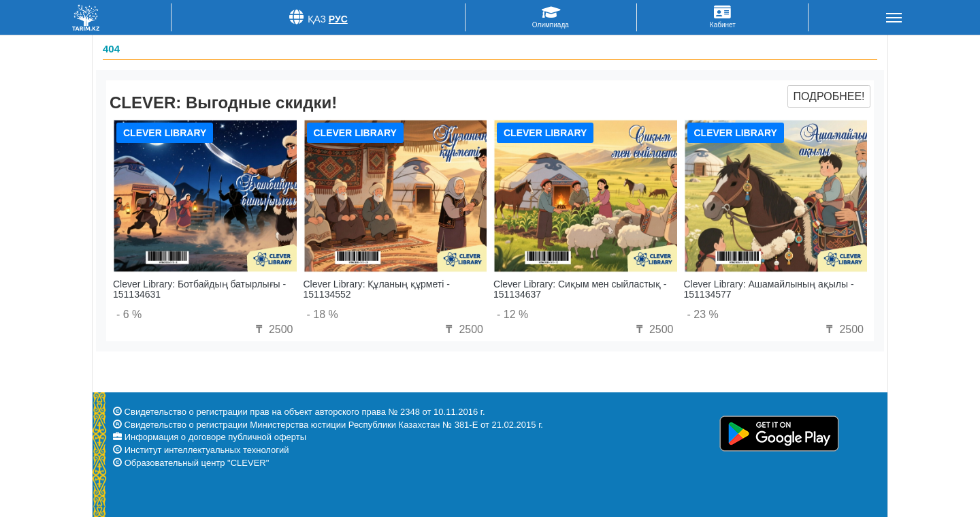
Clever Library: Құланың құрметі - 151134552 (377, 289)
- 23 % (703, 314)
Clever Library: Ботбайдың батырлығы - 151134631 (199, 289)
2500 (272, 329)
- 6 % (129, 314)
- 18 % (323, 314)
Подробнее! (829, 96)
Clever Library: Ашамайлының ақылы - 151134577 (769, 289)
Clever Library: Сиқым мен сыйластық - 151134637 (580, 289)
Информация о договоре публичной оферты (215, 437)
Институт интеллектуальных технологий (207, 450)
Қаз (317, 19)
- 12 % (512, 314)
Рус (338, 19)
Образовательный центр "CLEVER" (197, 463)
